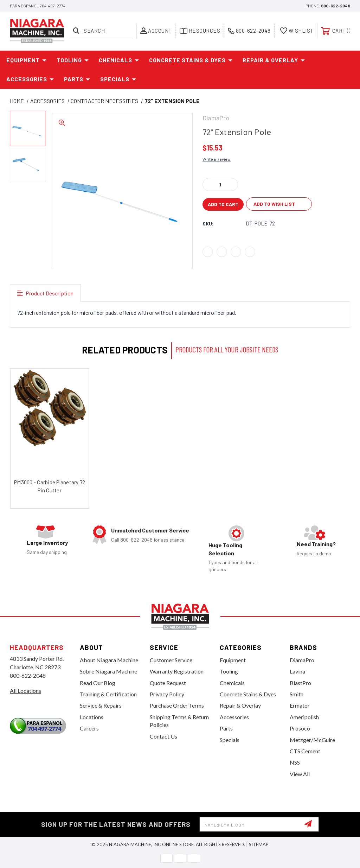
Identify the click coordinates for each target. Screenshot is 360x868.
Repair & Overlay (274, 60)
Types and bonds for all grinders (233, 566)
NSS (295, 762)
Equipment (27, 60)
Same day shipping (47, 552)
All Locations (25, 691)
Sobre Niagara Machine (108, 671)
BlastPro (300, 683)
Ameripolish (304, 717)
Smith (297, 694)
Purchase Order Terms (177, 705)
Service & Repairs (101, 705)
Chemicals (119, 60)
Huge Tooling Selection (225, 549)
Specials (118, 79)
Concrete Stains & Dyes (191, 60)
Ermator (300, 705)
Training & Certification (108, 694)
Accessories (30, 79)
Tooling (73, 60)
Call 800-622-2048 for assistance (148, 540)
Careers (89, 728)
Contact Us (163, 736)
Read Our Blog (98, 683)
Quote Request (168, 683)
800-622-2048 (336, 6)
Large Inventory (47, 542)
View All (300, 774)
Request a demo (314, 553)
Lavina (297, 671)
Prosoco (300, 728)
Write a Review (217, 159)
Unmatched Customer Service (150, 530)
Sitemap (259, 844)
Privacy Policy (167, 694)
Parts (77, 79)
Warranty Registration (177, 671)
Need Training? (316, 544)
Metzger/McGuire (312, 740)
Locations (92, 717)
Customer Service (171, 660)
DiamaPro (302, 660)
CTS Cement (305, 751)
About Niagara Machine (109, 660)
